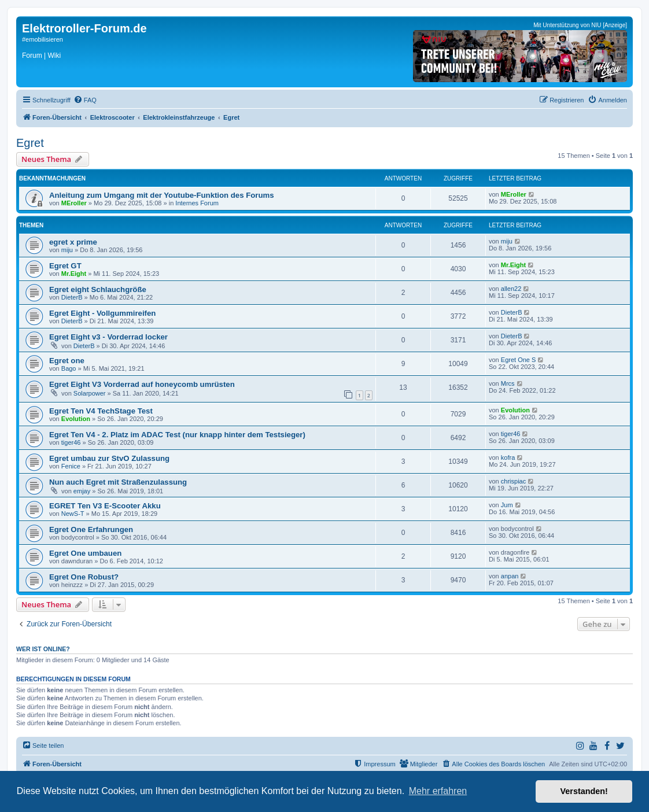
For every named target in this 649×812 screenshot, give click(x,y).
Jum (507, 505)
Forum (32, 56)
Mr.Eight (74, 274)
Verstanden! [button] (584, 791)
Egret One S (519, 360)
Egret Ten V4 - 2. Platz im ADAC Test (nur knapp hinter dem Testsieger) (177, 435)
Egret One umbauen (85, 553)
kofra (508, 457)
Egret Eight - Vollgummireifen (102, 313)
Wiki (54, 56)
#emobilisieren (43, 39)
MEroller (74, 203)
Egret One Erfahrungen (91, 529)
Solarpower (90, 393)
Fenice (71, 466)
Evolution (76, 419)
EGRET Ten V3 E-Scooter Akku (105, 506)
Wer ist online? (43, 649)
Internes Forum (197, 203)
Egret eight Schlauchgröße (98, 289)
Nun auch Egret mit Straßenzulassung (118, 482)
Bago (69, 368)
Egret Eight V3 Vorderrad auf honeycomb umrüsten (142, 384)
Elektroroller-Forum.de (84, 28)
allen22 (511, 289)
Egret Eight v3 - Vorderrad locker (108, 337)
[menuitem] (85, 100)
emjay (82, 491)
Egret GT (65, 266)
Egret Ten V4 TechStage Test (101, 411)
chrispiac (513, 481)
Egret (30, 143)
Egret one (67, 361)
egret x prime (73, 242)
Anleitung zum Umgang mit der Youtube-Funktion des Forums (162, 195)
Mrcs (508, 383)
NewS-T (73, 514)
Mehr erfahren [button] (438, 791)
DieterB (72, 297)
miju (67, 250)
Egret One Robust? (84, 577)
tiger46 (71, 442)
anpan (510, 576)
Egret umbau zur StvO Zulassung (109, 458)
